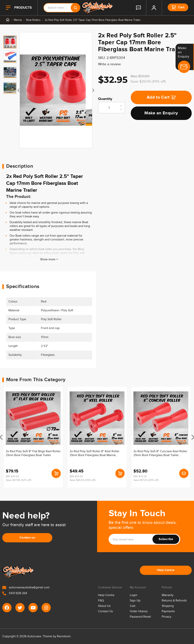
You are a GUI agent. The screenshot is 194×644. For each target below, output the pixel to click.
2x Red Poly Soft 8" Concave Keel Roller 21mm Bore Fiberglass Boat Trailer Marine (160, 454)
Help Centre (166, 570)
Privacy (167, 617)
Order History (139, 611)
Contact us (27, 538)
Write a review (109, 64)
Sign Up (135, 601)
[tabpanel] (56, 90)
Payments (168, 611)
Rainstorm (64, 636)
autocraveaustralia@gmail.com (26, 587)
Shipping (168, 606)
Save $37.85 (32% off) (18, 480)
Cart (133, 606)
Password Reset (140, 617)
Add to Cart (161, 97)
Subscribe (166, 539)
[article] (33, 437)
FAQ (101, 601)
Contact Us (105, 611)
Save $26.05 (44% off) (148, 82)
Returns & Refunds (174, 601)
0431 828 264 (15, 593)
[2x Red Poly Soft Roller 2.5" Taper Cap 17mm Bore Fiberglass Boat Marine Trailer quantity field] (112, 108)
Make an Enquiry (161, 113)
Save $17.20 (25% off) (146, 480)
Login (134, 595)
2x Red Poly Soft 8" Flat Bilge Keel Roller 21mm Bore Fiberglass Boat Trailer (33, 453)
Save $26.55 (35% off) (82, 480)
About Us (104, 606)
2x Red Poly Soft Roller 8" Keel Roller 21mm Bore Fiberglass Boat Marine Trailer (95, 454)
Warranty (168, 595)
